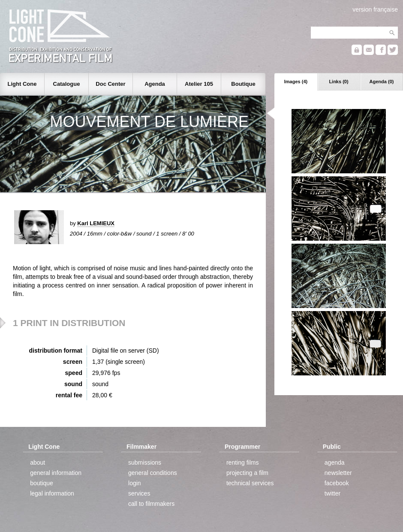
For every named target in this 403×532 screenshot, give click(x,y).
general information (56, 473)
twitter (332, 493)
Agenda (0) (382, 82)
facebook (337, 483)
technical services (250, 483)
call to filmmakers (151, 504)
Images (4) (296, 82)
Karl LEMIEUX (96, 223)
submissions (145, 462)
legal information (52, 493)
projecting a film (247, 473)
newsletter (338, 473)
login (135, 483)
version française (375, 9)
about (38, 462)
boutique (42, 483)
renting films (242, 462)
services (139, 493)
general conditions (153, 473)
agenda (335, 462)
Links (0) (338, 82)
